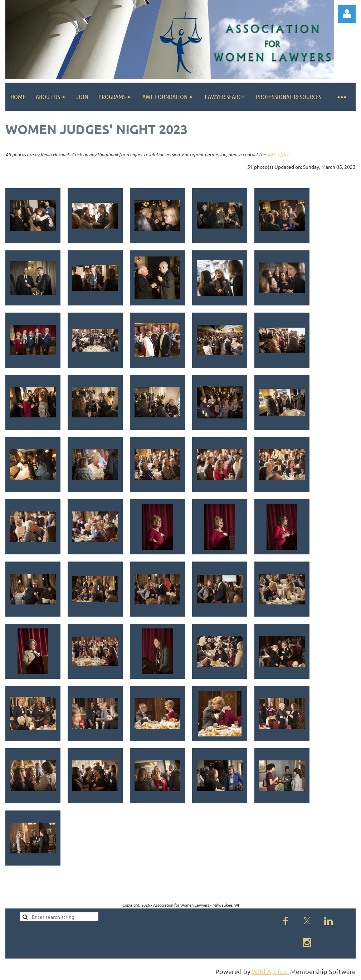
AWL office (278, 155)
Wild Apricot (270, 971)
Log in (347, 14)
